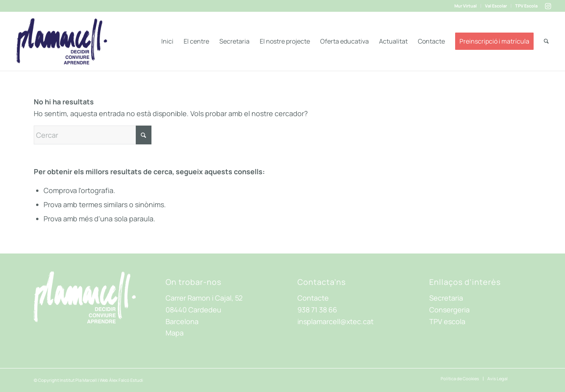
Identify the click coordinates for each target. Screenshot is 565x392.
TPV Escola (526, 6)
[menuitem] (466, 6)
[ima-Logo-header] (62, 41)
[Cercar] (546, 41)
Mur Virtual (466, 6)
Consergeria (449, 310)
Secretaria (446, 298)
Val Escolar (496, 6)
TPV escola (447, 321)
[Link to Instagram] (548, 6)
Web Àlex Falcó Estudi (121, 380)
